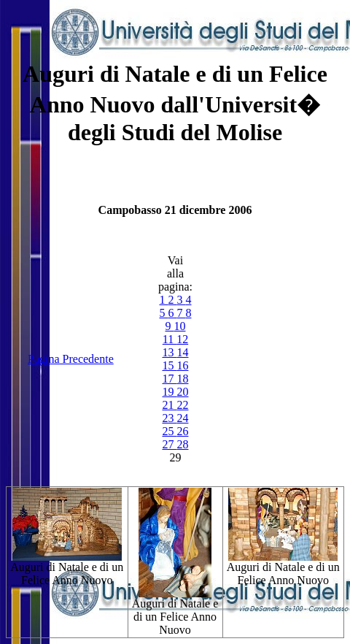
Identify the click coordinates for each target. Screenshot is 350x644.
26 (182, 431)
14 (182, 352)
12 (182, 339)
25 (169, 431)
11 (170, 339)
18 (182, 379)
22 (182, 405)
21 (169, 405)
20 (182, 392)
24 (182, 418)
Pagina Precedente (71, 359)
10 (179, 326)
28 (182, 444)
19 (169, 392)
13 (169, 352)
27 (169, 444)
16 (182, 365)
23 (169, 418)
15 (169, 365)
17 (169, 379)
